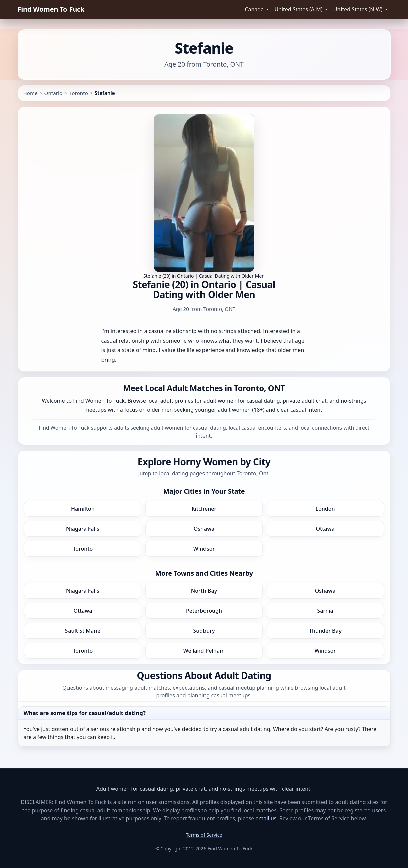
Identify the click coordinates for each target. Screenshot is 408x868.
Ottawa (325, 529)
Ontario (54, 93)
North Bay (204, 591)
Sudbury (204, 631)
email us (266, 818)
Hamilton (83, 509)
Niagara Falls (83, 529)
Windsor (204, 549)
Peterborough (204, 611)
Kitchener (204, 509)
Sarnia (325, 611)
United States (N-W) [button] (359, 9)
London (325, 509)
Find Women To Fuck (51, 9)
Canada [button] (255, 9)
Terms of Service (204, 835)
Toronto (79, 93)
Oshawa (204, 529)
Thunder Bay (325, 631)
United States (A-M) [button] (299, 9)
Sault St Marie (83, 631)
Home (31, 93)
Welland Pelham (204, 651)
